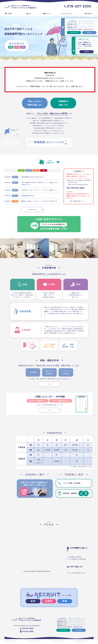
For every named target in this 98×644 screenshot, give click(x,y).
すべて (21, 170)
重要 (44, 170)
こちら (49, 384)
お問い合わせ (88, 14)
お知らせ (28, 14)
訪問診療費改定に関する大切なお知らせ (32, 177)
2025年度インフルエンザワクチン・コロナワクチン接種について (39, 190)
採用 (36, 170)
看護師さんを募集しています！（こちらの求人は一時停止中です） (40, 201)
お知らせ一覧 (32, 210)
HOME (10, 14)
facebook (89, 33)
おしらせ (29, 170)
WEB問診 (86, 52)
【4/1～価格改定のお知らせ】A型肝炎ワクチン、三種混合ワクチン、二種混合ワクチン (40, 184)
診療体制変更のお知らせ (28, 196)
